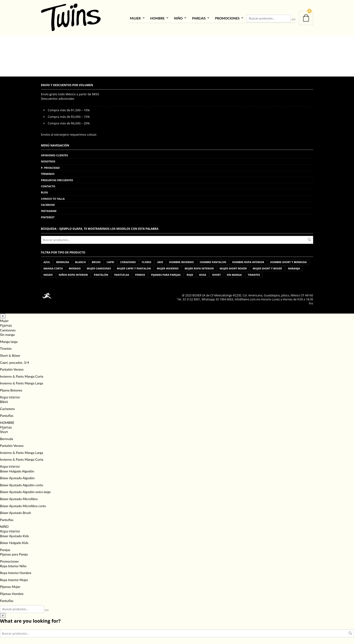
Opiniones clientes (55, 155)
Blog (45, 192)
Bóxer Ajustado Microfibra (19, 498)
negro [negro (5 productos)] (48, 274)
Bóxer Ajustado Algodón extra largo (25, 491)
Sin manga (7, 334)
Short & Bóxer (10, 355)
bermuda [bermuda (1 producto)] (63, 262)
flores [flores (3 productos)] (147, 262)
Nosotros (48, 161)
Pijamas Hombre (12, 593)
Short (4, 431)
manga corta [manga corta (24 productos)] (53, 268)
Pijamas (6, 325)
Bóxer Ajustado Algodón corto (22, 484)
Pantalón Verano (12, 369)
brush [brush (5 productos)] (96, 262)
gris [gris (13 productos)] (160, 262)
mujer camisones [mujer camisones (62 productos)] (99, 268)
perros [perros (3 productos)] (140, 274)
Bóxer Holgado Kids (14, 542)
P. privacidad (50, 167)
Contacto (48, 186)
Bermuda (7, 438)
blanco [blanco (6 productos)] (80, 262)
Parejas (199, 18)
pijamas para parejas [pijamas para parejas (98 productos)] (166, 274)
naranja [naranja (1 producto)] (294, 268)
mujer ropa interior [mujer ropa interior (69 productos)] (199, 268)
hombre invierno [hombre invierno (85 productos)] (181, 262)
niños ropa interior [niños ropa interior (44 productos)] (73, 274)
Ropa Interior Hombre (16, 572)
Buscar (309, 239)
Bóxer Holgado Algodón (17, 470)
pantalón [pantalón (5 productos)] (101, 274)
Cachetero (7, 408)
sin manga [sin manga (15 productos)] (234, 274)
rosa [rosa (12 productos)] (203, 274)
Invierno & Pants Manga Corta (22, 376)
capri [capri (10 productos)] (110, 262)
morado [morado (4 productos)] (75, 268)
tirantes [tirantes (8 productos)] (254, 274)
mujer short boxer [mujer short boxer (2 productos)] (233, 268)
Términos (48, 173)
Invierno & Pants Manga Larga (22, 383)
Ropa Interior (10, 397)
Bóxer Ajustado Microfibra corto (23, 505)
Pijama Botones (11, 390)
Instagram (49, 210)
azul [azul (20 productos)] (47, 262)
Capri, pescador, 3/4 (15, 362)
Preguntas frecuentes (57, 179)
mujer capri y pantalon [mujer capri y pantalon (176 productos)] (134, 268)
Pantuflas (7, 415)
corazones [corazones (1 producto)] (128, 262)
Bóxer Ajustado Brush (15, 512)
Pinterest (48, 217)
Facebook (48, 204)
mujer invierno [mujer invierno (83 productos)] (168, 268)
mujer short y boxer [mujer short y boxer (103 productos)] (267, 268)
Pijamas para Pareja (14, 554)
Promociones (227, 18)
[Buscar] (293, 19)
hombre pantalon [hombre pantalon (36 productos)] (213, 262)
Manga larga (9, 341)
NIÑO (178, 18)
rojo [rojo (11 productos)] (190, 274)
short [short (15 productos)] (216, 274)
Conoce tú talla (53, 198)
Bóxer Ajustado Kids (14, 535)
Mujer (135, 18)
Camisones (8, 329)
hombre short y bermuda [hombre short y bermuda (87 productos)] (289, 262)
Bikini (4, 401)
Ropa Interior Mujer (14, 579)
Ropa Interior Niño (13, 565)
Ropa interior (10, 466)
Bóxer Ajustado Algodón (17, 477)
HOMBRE (157, 18)
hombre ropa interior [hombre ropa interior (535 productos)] (248, 262)
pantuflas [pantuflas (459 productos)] (122, 274)
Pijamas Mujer (10, 586)
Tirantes (6, 348)
